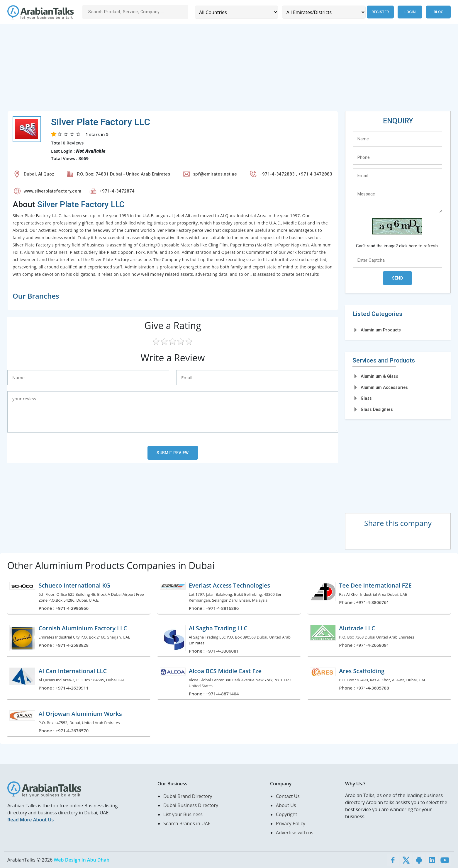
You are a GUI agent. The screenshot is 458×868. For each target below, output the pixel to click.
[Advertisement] (183, 70)
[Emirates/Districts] (322, 12)
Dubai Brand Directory (188, 796)
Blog (439, 12)
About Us (286, 805)
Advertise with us (295, 833)
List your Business (183, 814)
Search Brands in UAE (187, 823)
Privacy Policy (291, 823)
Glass (366, 398)
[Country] (236, 12)
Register (379, 12)
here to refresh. (424, 246)
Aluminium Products (381, 330)
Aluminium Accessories (384, 387)
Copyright (286, 814)
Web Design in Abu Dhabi (82, 860)
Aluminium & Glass (379, 376)
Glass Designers (377, 409)
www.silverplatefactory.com (52, 191)
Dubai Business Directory (191, 805)
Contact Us (288, 796)
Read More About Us (30, 820)
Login (410, 12)
